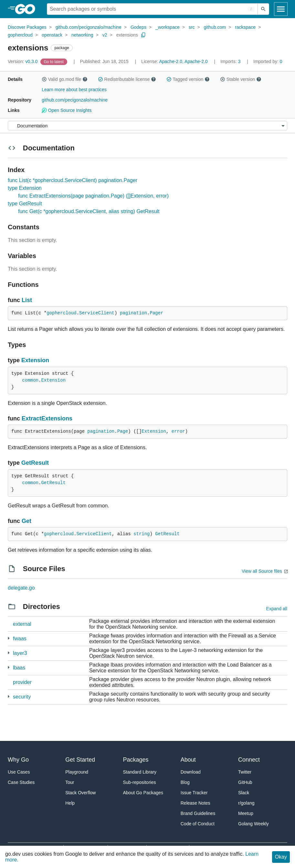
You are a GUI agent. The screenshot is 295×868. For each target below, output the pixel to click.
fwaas (20, 639)
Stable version (241, 79)
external (22, 624)
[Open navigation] (281, 9)
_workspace (168, 27)
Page (123, 431)
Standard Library (140, 772)
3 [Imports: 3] (231, 61)
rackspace (245, 27)
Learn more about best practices (74, 90)
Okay (281, 857)
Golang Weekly (253, 824)
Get (26, 521)
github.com (215, 27)
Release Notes (195, 803)
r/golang (246, 803)
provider (22, 682)
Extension (35, 360)
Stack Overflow (80, 793)
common (30, 380)
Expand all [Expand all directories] (277, 609)
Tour (70, 782)
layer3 (20, 653)
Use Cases (19, 772)
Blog (185, 782)
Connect (249, 760)
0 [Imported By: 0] (268, 61)
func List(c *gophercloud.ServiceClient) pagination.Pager (73, 180)
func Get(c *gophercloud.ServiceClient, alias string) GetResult (89, 211)
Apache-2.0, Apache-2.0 (183, 61)
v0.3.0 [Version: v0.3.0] (23, 61)
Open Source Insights (67, 110)
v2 (105, 35)
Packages (136, 760)
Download (191, 772)
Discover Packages (27, 27)
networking (82, 35)
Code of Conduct (198, 824)
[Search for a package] (152, 9)
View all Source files (262, 571)
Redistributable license (127, 79)
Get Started (80, 760)
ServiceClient (97, 313)
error (178, 431)
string (142, 534)
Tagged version (188, 79)
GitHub (245, 782)
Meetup (246, 813)
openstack (52, 35)
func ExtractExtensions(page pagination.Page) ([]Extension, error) (93, 196)
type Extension (25, 188)
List (27, 300)
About (188, 760)
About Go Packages (143, 793)
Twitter (245, 772)
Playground (77, 772)
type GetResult (25, 204)
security (22, 697)
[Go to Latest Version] (54, 61)
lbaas (19, 668)
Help (70, 803)
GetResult (35, 463)
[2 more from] (9, 653)
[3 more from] (9, 638)
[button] (44, 79)
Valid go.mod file (65, 79)
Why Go (18, 760)
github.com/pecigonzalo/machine (89, 27)
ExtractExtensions (47, 418)
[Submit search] (263, 9)
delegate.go (21, 588)
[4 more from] (9, 667)
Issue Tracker (194, 793)
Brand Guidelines (198, 813)
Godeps (138, 27)
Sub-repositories (140, 782)
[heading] (27, 9)
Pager (157, 313)
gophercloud (20, 35)
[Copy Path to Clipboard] (143, 35)
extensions (127, 35)
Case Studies (21, 782)
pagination (133, 313)
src (192, 27)
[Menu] (147, 126)
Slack (244, 793)
